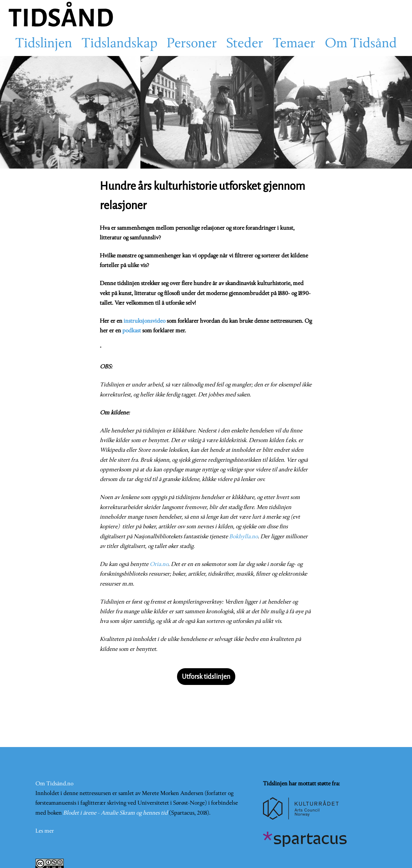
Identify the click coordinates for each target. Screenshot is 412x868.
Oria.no (159, 564)
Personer (192, 44)
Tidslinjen (44, 44)
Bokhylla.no (243, 537)
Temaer (294, 44)
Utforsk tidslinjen (206, 677)
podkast (132, 331)
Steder (245, 44)
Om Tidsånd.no (54, 784)
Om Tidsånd (361, 44)
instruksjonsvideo (145, 321)
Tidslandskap (119, 44)
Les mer (45, 831)
